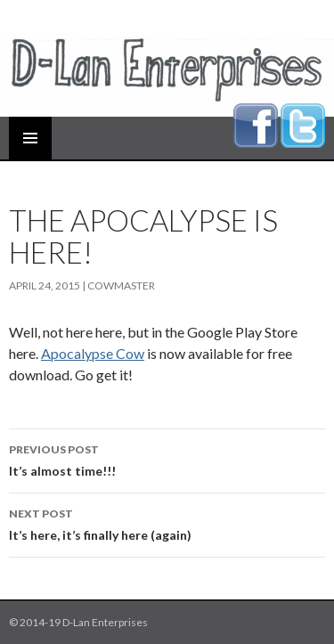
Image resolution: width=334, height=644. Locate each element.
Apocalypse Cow (93, 353)
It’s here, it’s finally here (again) (167, 523)
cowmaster (121, 285)
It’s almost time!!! (167, 459)
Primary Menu (30, 138)
